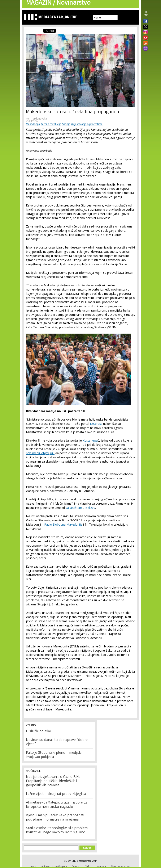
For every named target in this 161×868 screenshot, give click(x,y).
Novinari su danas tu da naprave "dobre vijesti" (57, 742)
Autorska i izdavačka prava (55, 866)
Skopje (66, 124)
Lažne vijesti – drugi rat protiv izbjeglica (56, 794)
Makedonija (33, 124)
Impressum (102, 866)
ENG (146, 15)
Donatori (76, 866)
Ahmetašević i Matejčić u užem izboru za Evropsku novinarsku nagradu (57, 805)
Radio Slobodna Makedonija (63, 524)
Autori (34, 866)
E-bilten (88, 866)
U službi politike (38, 731)
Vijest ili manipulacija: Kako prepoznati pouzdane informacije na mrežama (55, 818)
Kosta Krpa (90, 440)
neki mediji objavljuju (40, 453)
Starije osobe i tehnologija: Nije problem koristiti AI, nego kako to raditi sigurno (57, 830)
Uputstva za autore (121, 866)
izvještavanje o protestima (87, 124)
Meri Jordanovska (36, 119)
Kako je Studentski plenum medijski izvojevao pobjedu (54, 755)
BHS (146, 12)
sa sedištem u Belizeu (80, 508)
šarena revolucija (51, 124)
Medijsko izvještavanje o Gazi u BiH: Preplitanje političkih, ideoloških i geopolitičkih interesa (53, 781)
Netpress (96, 424)
